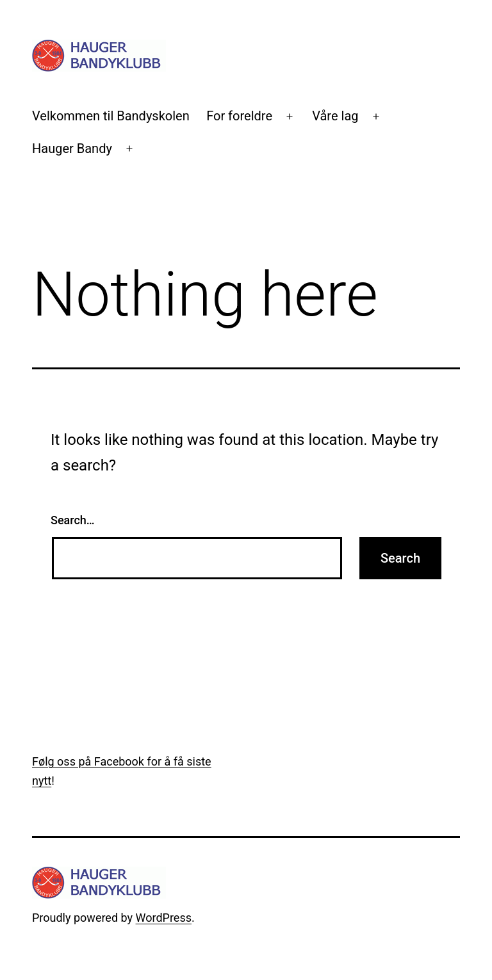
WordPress (164, 918)
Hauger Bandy (72, 149)
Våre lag (335, 116)
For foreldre (239, 116)
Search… (73, 520)
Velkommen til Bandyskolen (111, 116)
